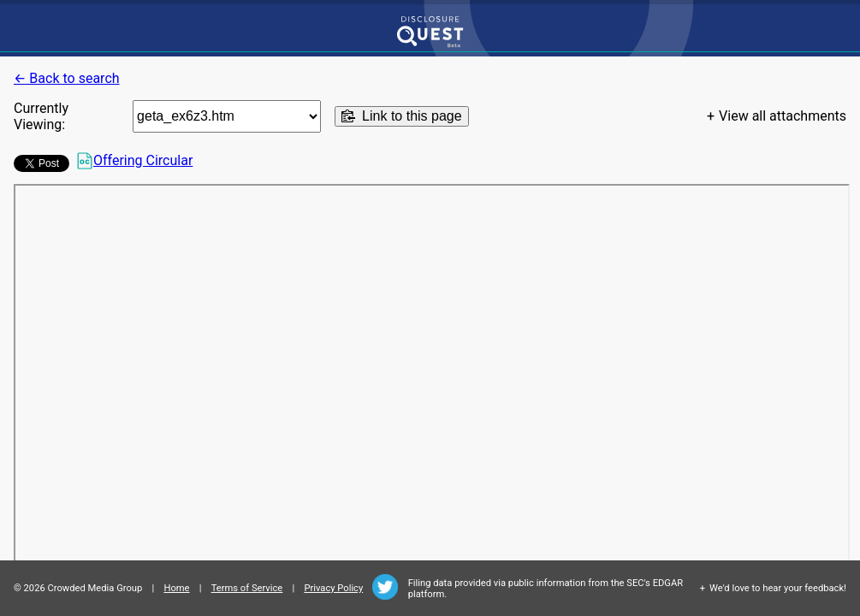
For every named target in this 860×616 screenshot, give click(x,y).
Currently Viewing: (41, 116)
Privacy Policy (333, 588)
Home (176, 588)
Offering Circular (134, 161)
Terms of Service (247, 588)
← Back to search (67, 78)
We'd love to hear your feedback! (778, 588)
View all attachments (783, 116)
